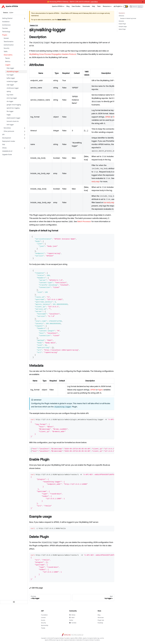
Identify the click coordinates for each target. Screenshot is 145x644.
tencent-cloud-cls (13, 121)
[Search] (136, 6)
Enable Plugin (122, 24)
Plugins (5, 35)
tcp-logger (10, 75)
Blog (68, 6)
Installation (6, 22)
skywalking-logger (13, 72)
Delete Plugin (122, 29)
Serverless (7, 128)
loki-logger (10, 125)
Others (4, 148)
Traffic (6, 52)
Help (93, 6)
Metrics (8, 62)
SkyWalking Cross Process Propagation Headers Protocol (53, 54)
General (6, 38)
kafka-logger (11, 78)
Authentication (9, 45)
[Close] (143, 2)
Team (99, 6)
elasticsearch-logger (13, 118)
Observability (8, 55)
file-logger (10, 111)
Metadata (121, 21)
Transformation (9, 42)
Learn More (94, 2)
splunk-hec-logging (13, 108)
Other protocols (9, 131)
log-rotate (10, 95)
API (3, 135)
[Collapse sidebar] (14, 602)
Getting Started (7, 18)
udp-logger (10, 85)
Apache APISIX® (57, 6)
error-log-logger (12, 98)
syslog (9, 91)
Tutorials (5, 28)
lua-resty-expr (109, 203)
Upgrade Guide (7, 155)
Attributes (121, 16)
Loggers (8, 65)
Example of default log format (128, 19)
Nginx (101, 390)
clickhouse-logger (13, 88)
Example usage (123, 27)
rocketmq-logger (12, 82)
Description (122, 13)
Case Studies (76, 6)
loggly (9, 115)
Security (6, 48)
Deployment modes (9, 141)
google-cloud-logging (14, 105)
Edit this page (36, 588)
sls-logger (10, 101)
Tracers (7, 58)
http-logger (10, 68)
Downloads (86, 6)
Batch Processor (84, 222)
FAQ (4, 145)
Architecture (6, 25)
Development (7, 138)
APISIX (108, 117)
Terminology (6, 32)
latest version (62, 20)
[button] (126, 6)
